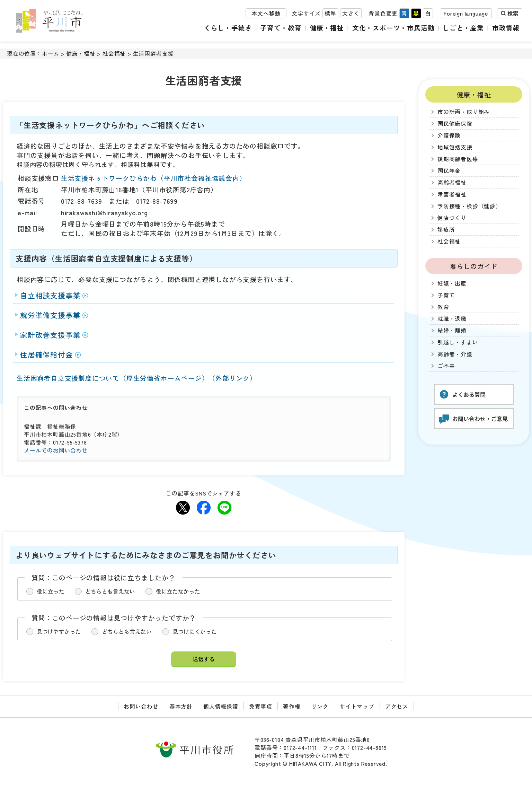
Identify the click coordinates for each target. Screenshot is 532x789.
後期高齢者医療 (458, 159)
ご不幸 (446, 366)
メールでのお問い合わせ (56, 450)
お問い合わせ (141, 706)
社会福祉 (114, 54)
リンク (320, 706)
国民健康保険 (455, 124)
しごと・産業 (463, 28)
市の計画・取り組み (464, 112)
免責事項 (261, 706)
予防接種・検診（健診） (469, 206)
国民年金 (449, 171)
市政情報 (506, 28)
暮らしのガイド (474, 266)
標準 (330, 13)
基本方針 (181, 706)
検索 (513, 13)
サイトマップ (357, 706)
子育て (446, 295)
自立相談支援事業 (50, 295)
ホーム (51, 54)
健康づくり (452, 218)
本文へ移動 (266, 13)
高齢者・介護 (455, 354)
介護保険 (449, 135)
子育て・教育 (281, 28)
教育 (443, 307)
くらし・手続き (228, 28)
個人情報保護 (221, 706)
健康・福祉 (327, 28)
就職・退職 (452, 319)
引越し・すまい (458, 342)
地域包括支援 (455, 147)
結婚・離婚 (452, 330)
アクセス (397, 706)
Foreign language (466, 13)
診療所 (446, 230)
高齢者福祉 (452, 182)
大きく (351, 13)
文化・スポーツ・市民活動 (393, 28)
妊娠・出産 (452, 283)
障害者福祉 (452, 194)
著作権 (292, 706)
